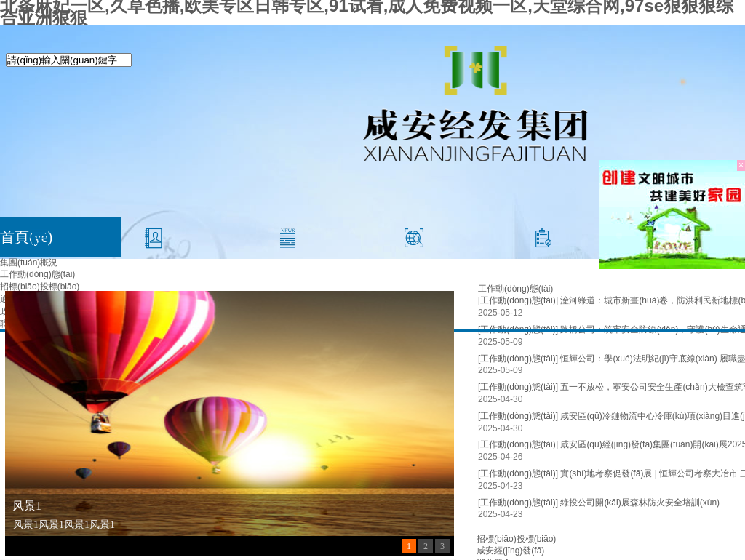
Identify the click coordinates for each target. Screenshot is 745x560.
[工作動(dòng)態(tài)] (518, 359)
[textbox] (69, 60)
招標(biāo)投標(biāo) (40, 287)
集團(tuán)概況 (29, 263)
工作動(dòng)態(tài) (37, 274)
